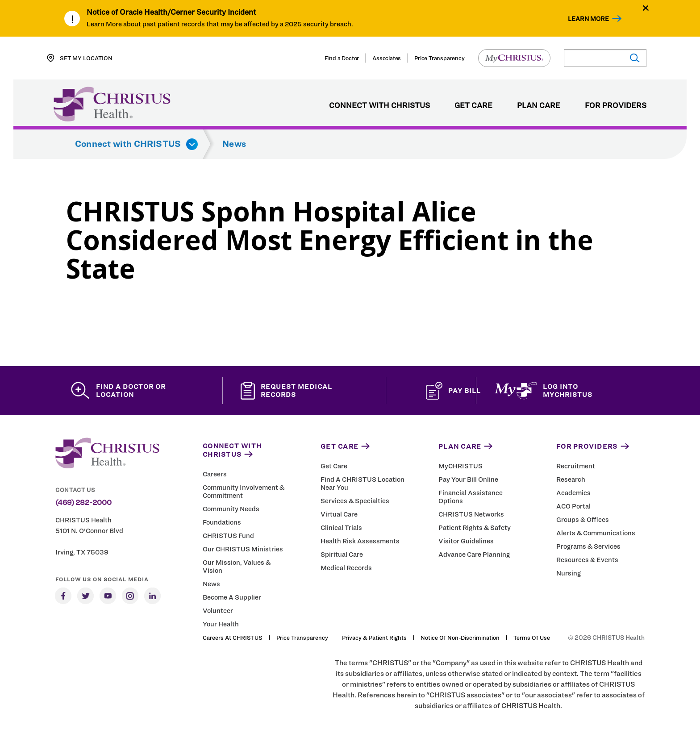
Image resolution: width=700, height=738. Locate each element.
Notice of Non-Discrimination (460, 638)
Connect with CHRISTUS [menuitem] (379, 106)
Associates (387, 58)
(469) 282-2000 (83, 503)
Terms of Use (532, 638)
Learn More (588, 19)
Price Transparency (439, 58)
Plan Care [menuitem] (539, 106)
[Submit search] (634, 58)
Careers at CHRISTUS (233, 638)
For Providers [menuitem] (616, 106)
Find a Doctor (342, 58)
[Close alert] (646, 8)
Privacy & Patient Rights (374, 638)
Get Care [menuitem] (473, 106)
